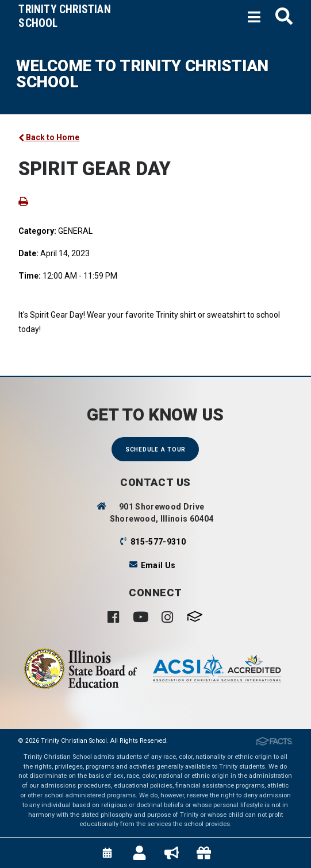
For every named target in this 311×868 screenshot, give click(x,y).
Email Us (158, 565)
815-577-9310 (158, 542)
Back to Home (49, 137)
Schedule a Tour (155, 450)
